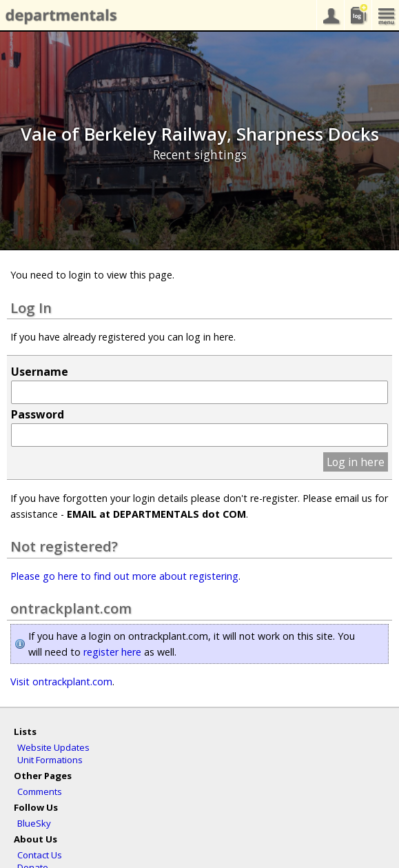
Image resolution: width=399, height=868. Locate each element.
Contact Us (40, 855)
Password (38, 414)
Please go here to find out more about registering (124, 576)
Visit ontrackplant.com (61, 682)
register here (112, 652)
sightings (358, 15)
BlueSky (34, 823)
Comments (40, 791)
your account (330, 15)
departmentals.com (59, 16)
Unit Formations (50, 760)
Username (40, 372)
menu (385, 15)
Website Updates (53, 747)
